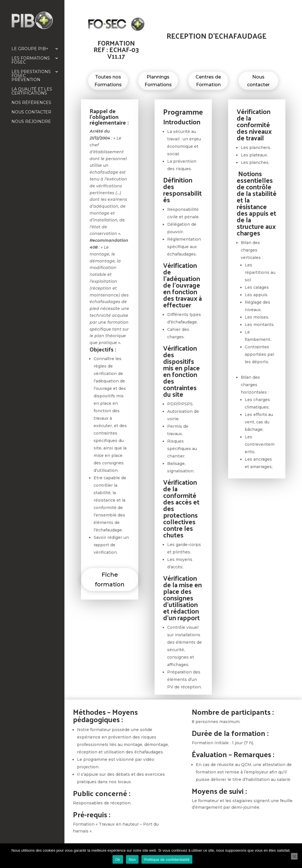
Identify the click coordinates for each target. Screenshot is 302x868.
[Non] (294, 856)
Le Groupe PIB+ (30, 49)
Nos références (31, 103)
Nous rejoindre (31, 122)
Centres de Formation (208, 81)
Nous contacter (31, 112)
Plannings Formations (158, 81)
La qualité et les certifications (32, 91)
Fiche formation (110, 580)
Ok (118, 860)
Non (132, 860)
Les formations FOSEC (31, 60)
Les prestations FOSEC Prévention (31, 76)
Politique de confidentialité (167, 860)
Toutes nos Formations (108, 81)
